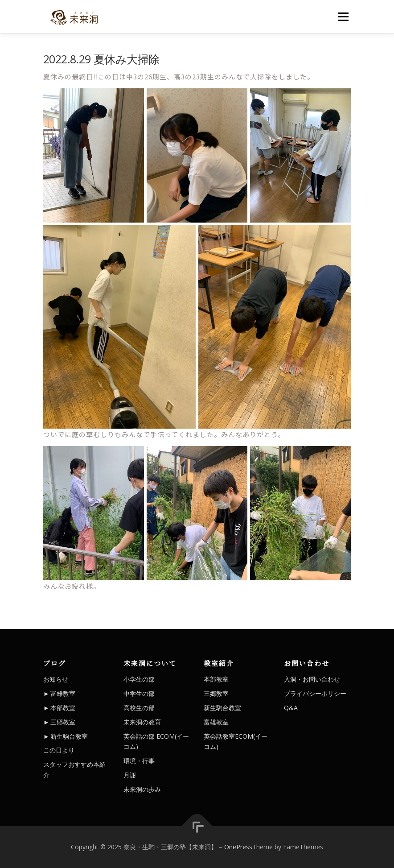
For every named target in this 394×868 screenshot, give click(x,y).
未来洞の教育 (142, 722)
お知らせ (56, 679)
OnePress (238, 847)
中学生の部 (139, 693)
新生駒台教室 (69, 736)
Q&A (291, 708)
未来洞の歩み (142, 789)
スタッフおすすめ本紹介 (74, 770)
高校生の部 (139, 708)
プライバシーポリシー (315, 693)
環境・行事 (139, 761)
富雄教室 (63, 693)
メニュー (343, 17)
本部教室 (63, 708)
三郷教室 (63, 722)
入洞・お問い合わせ (312, 679)
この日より (59, 750)
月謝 (130, 775)
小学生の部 (139, 679)
